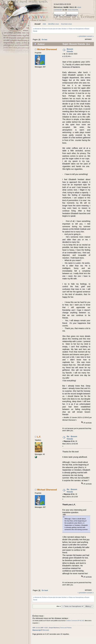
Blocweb (46, 630)
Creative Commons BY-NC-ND (75, 621)
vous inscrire (73, 10)
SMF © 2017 (44, 628)
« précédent (82, 36)
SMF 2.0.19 (36, 628)
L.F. (39, 437)
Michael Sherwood (47, 49)
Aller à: (59, 606)
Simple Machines (54, 628)
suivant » (90, 36)
